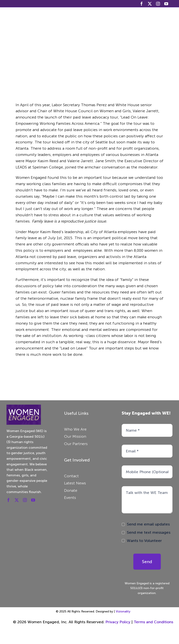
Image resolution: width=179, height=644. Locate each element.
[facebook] (142, 4)
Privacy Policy (118, 622)
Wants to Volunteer (144, 541)
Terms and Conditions (153, 622)
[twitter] (150, 4)
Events (70, 498)
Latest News (75, 483)
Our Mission (75, 436)
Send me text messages (149, 532)
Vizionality (123, 611)
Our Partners (76, 444)
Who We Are (75, 429)
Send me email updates (148, 524)
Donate (71, 490)
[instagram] (158, 4)
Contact (71, 476)
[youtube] (166, 4)
